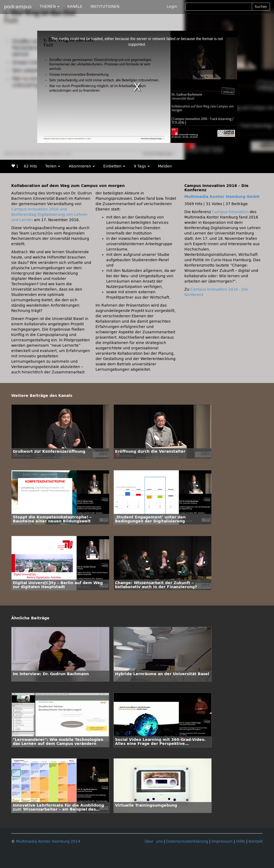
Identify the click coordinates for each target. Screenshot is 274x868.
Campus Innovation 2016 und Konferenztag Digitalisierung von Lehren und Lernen (49, 215)
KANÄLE (75, 7)
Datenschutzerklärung (187, 841)
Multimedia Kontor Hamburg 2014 (48, 841)
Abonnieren (82, 166)
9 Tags (142, 166)
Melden (165, 166)
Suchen (261, 7)
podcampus (18, 7)
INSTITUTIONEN (105, 7)
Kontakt (256, 841)
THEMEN (50, 7)
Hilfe (241, 841)
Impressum (222, 841)
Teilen (53, 166)
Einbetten (114, 166)
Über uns (154, 841)
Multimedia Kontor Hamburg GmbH (222, 197)
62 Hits (30, 166)
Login (172, 7)
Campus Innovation (230, 212)
